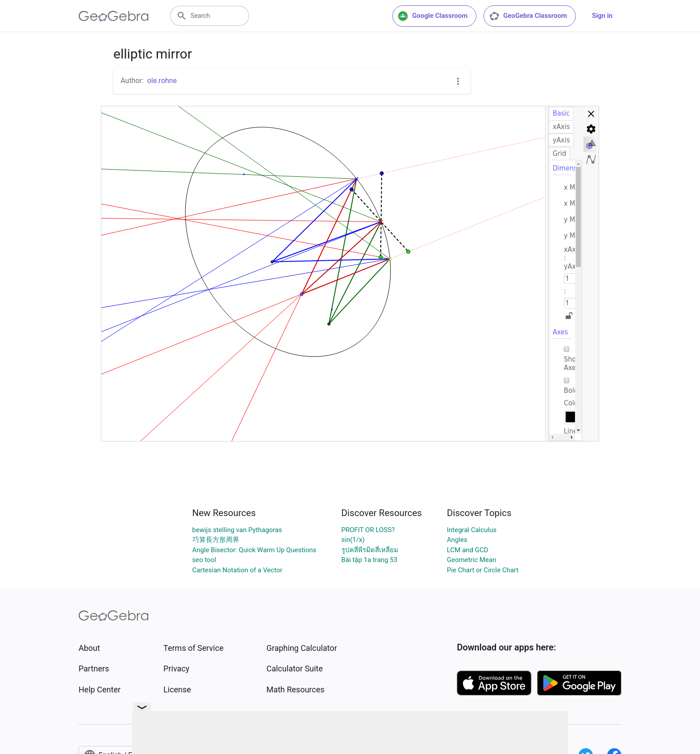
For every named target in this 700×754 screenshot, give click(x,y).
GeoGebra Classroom (528, 16)
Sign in (602, 16)
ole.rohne (162, 81)
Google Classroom (433, 16)
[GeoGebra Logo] (114, 16)
